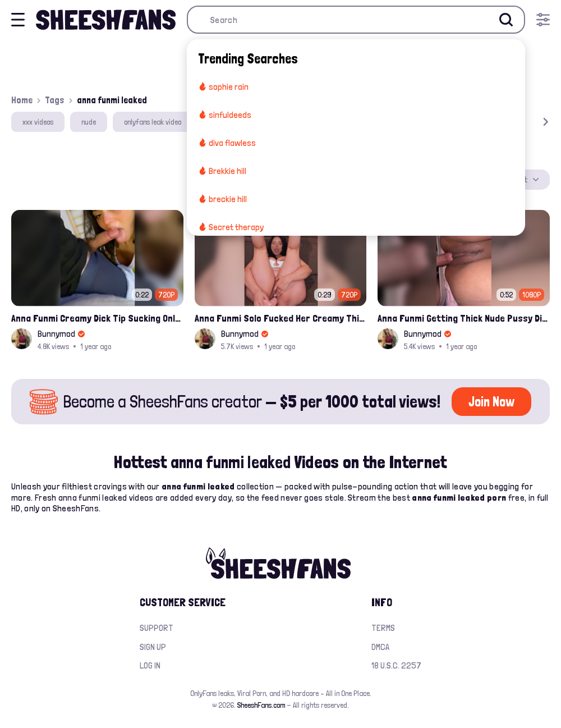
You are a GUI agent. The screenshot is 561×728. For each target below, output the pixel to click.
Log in (150, 665)
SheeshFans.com (261, 705)
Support (157, 628)
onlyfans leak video (153, 122)
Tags (55, 100)
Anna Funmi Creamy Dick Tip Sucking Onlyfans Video (97, 318)
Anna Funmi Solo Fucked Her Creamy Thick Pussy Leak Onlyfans (281, 318)
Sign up (153, 647)
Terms (383, 628)
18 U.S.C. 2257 (396, 665)
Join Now (491, 402)
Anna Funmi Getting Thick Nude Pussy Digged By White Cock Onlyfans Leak (464, 318)
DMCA (380, 647)
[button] (530, 122)
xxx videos (38, 122)
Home (22, 100)
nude (89, 122)
